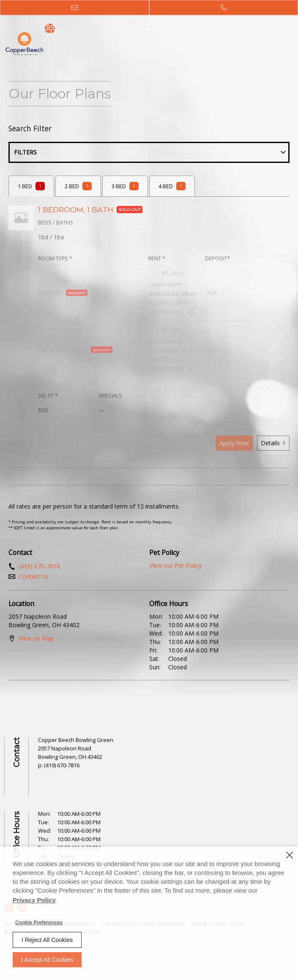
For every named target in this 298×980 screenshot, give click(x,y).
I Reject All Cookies (47, 940)
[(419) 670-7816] (224, 8)
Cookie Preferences (39, 923)
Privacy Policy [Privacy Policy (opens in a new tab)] (34, 900)
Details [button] (273, 443)
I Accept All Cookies (47, 960)
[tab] (31, 186)
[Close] (290, 855)
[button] (75, 8)
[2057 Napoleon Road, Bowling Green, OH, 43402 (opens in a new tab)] (70, 753)
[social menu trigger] (50, 29)
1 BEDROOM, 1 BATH (90, 210)
